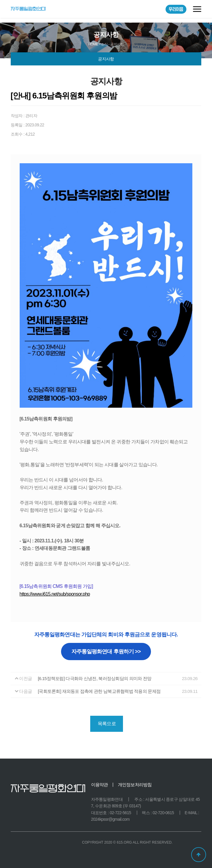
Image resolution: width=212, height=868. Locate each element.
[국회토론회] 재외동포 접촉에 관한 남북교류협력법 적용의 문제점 (99, 691)
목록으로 (107, 724)
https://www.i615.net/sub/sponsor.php (55, 594)
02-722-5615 (120, 813)
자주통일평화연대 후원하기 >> (106, 652)
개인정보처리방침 (135, 785)
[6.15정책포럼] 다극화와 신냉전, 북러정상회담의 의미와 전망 (95, 678)
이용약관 (100, 785)
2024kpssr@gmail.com (110, 819)
